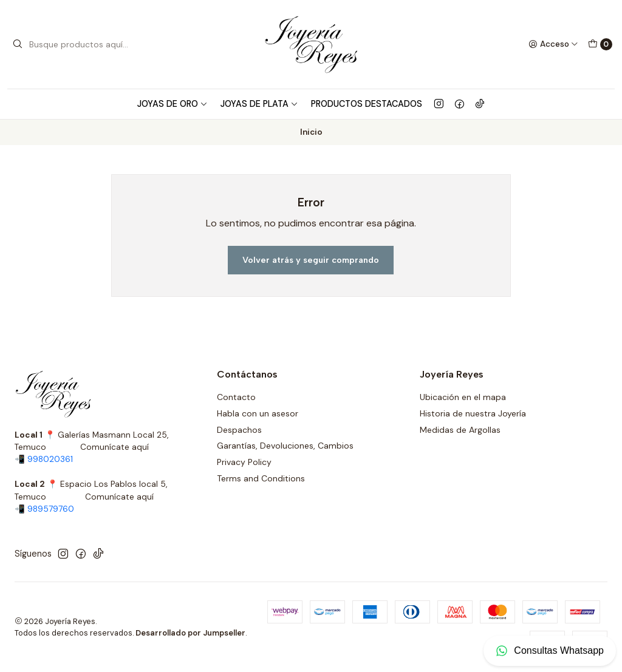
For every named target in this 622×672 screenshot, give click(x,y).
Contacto (236, 397)
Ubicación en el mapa (463, 397)
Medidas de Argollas (460, 430)
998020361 (50, 459)
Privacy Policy (244, 462)
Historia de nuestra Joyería (473, 413)
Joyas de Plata (259, 104)
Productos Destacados (367, 104)
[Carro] (600, 44)
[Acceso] (553, 44)
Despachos (239, 430)
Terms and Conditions (261, 478)
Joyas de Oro (173, 104)
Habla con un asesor (258, 413)
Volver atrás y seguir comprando (311, 260)
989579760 (51, 509)
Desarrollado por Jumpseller (190, 633)
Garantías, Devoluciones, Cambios (285, 446)
